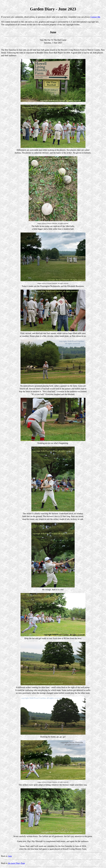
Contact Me (95, 17)
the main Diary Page (16, 863)
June (10, 856)
